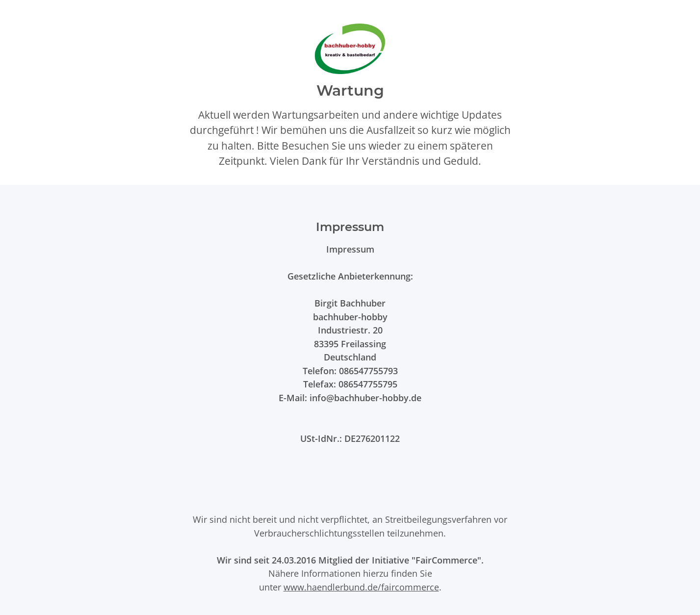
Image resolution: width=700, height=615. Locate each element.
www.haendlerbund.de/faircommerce (361, 587)
